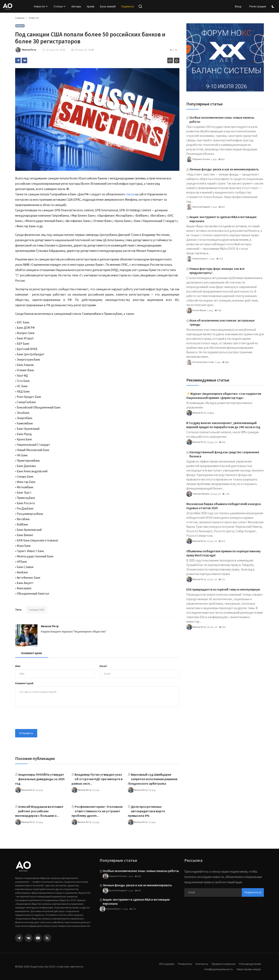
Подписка (128, 6)
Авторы (76, 6)
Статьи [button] (60, 6)
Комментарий (24, 683)
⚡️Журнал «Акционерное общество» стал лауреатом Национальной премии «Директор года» (224, 396)
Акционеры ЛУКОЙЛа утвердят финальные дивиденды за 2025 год (40, 779)
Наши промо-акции (248, 969)
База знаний (108, 6)
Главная (20, 18)
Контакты (199, 964)
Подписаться (253, 892)
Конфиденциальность (217, 969)
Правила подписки (222, 964)
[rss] (47, 938)
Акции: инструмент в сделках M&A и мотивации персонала (223, 219)
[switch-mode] (273, 6)
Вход (238, 6)
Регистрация (258, 6)
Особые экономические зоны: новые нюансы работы (222, 120)
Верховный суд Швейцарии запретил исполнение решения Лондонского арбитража (153, 779)
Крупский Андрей (199, 207)
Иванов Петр (50, 626)
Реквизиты (181, 964)
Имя (18, 666)
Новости (34, 18)
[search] (140, 6)
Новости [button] (41, 6)
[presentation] (46, 718)
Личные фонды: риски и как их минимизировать (224, 169)
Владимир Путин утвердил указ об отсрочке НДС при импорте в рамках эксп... (97, 779)
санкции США (36, 610)
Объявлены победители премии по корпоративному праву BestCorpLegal (223, 553)
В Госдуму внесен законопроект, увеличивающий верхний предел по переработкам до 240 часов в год (223, 425)
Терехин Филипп (199, 494)
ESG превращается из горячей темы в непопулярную (223, 589)
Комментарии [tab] (32, 653)
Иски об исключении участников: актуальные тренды (222, 322)
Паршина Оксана (199, 159)
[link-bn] (225, 57)
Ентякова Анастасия (201, 362)
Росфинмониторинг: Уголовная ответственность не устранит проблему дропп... (97, 811)
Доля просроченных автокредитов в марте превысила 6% (146, 811)
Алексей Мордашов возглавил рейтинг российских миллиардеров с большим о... (39, 811)
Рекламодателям (249, 964)
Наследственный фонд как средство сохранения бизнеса (224, 454)
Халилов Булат (198, 259)
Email (103, 666)
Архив (91, 6)
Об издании (163, 964)
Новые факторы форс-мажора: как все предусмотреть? (217, 271)
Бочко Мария (197, 311)
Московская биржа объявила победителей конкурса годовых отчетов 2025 (224, 506)
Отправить (26, 733)
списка (130, 194)
